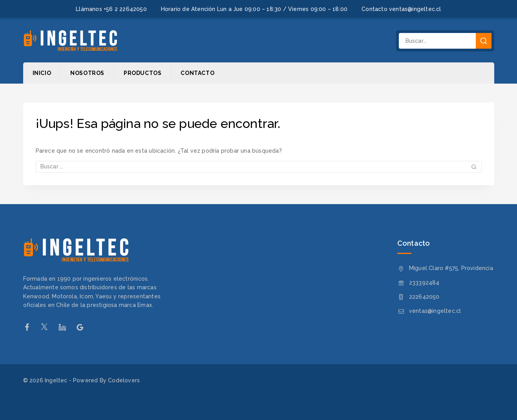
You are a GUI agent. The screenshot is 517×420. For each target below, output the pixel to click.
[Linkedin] (66, 327)
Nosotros (87, 73)
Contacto (197, 73)
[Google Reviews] (84, 327)
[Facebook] (31, 327)
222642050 (424, 297)
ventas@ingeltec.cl (435, 311)
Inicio (42, 73)
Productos (142, 73)
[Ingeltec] (70, 41)
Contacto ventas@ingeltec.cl (401, 9)
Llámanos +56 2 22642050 (111, 9)
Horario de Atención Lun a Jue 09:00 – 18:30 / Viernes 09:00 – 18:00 (254, 9)
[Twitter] (48, 327)
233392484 (424, 283)
